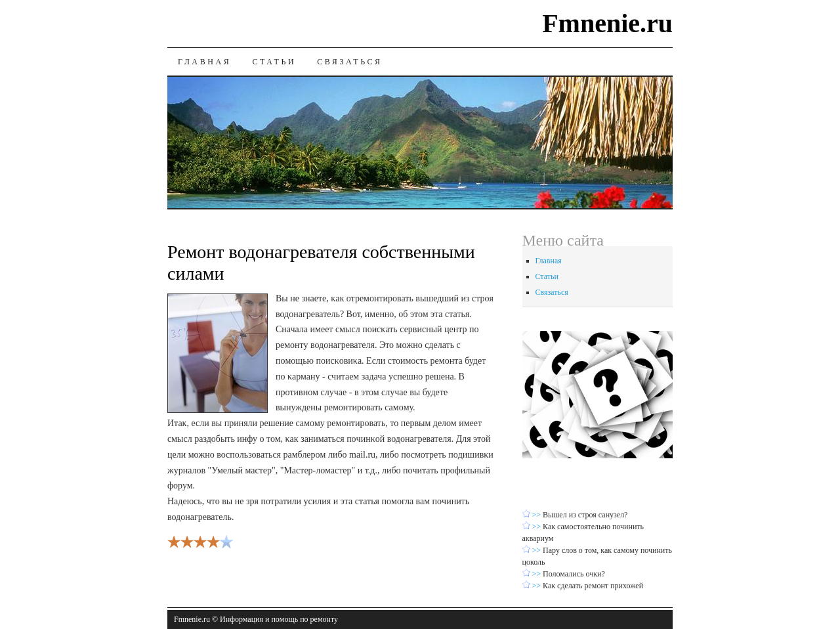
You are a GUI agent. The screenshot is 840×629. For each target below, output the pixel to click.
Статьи (274, 62)
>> (538, 515)
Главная (204, 62)
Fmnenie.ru (607, 23)
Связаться (349, 62)
